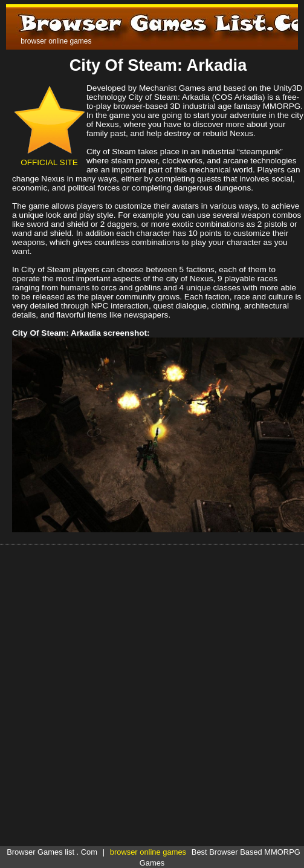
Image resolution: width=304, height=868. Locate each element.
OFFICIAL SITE (49, 158)
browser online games (148, 852)
